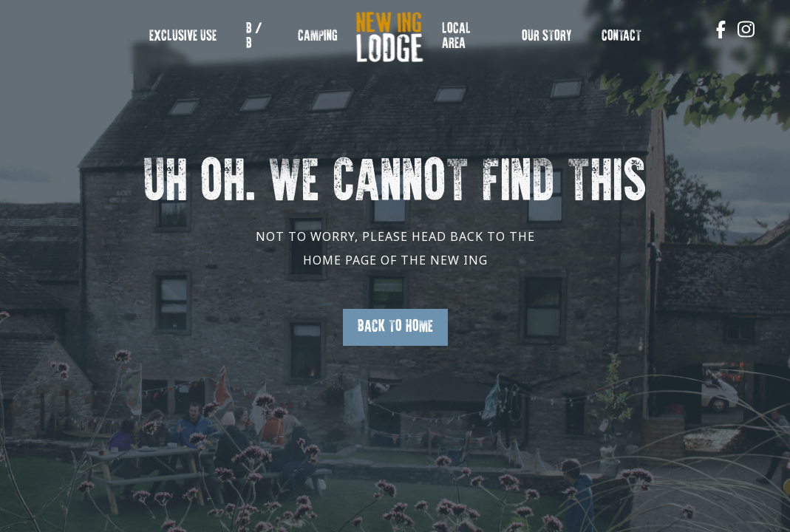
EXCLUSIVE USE (183, 37)
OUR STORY (547, 37)
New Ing (380, 44)
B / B (254, 37)
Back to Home (395, 327)
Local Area (456, 37)
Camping (318, 37)
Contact (622, 37)
